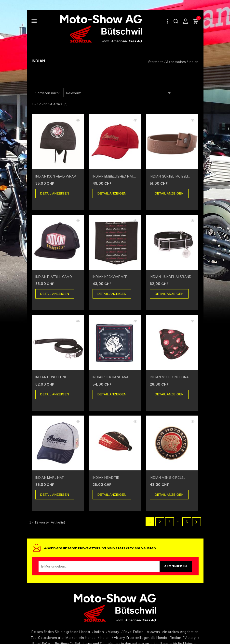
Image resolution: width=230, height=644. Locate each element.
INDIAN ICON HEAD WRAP (56, 176)
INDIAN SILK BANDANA (111, 377)
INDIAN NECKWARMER (110, 277)
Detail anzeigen (55, 193)
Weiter (196, 522)
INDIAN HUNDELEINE (51, 377)
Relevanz (119, 93)
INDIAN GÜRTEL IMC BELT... (170, 176)
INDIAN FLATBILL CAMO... (55, 277)
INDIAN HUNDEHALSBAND (171, 277)
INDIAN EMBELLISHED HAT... (114, 176)
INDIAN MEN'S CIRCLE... (168, 478)
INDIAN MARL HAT (50, 478)
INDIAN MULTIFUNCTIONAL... (171, 377)
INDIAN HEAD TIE (106, 478)
